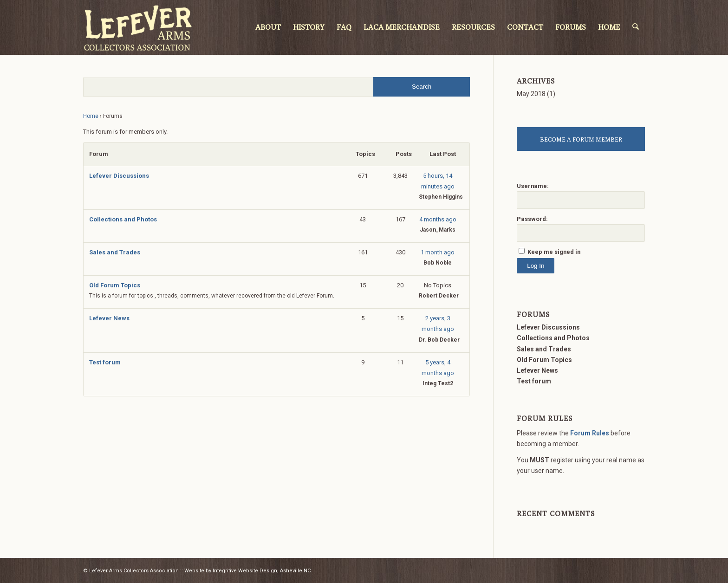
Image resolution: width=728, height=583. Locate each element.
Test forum (105, 362)
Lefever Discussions (119, 176)
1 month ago (438, 252)
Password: (532, 219)
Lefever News (109, 318)
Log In (536, 266)
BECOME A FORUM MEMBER (581, 139)
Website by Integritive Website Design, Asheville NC (247, 571)
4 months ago (438, 219)
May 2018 (531, 94)
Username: (533, 186)
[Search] (636, 27)
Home (91, 116)
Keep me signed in (554, 252)
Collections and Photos (123, 219)
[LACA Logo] (138, 27)
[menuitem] (269, 27)
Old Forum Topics (115, 285)
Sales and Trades (115, 252)
